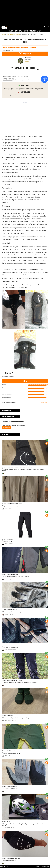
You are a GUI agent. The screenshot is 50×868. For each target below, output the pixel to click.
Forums (26, 31)
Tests (7, 35)
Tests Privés (18, 31)
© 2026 (37, 867)
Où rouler (33, 31)
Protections (13, 35)
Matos (11, 31)
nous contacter (45, 867)
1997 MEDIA (5, 867)
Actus (39, 31)
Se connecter (6, 427)
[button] (45, 27)
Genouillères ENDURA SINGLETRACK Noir (32, 35)
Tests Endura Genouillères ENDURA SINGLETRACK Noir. (20, 48)
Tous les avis (44, 403)
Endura (18, 35)
